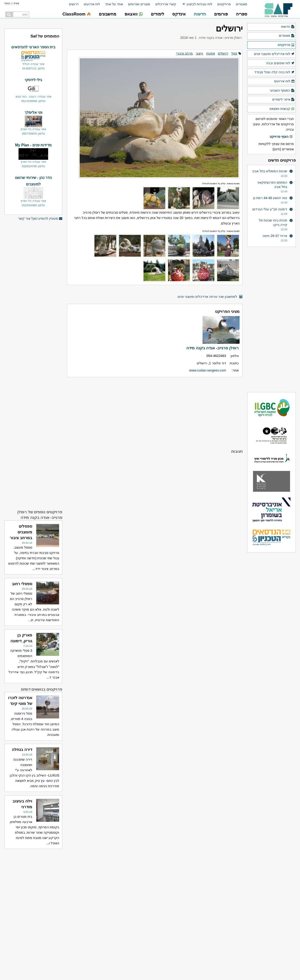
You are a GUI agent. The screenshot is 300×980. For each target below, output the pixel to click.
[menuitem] (239, 4)
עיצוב (200, 53)
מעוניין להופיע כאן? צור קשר (40, 219)
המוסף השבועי (282, 91)
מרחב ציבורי (184, 53)
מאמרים (242, 4)
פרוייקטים (224, 4)
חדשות (288, 27)
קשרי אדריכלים (166, 4)
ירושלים (223, 53)
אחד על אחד (114, 4)
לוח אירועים (92, 4)
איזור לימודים (283, 100)
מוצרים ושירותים (139, 4)
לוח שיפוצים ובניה (280, 63)
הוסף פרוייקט (281, 137)
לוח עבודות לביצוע (199, 4)
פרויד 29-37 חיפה (275, 236)
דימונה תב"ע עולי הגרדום (270, 209)
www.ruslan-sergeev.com (208, 370)
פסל (234, 53)
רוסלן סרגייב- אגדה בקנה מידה (220, 38)
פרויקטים (286, 45)
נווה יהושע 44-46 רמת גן (270, 198)
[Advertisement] (155, 413)
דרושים (74, 4)
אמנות (211, 53)
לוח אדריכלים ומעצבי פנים (274, 54)
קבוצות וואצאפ (282, 109)
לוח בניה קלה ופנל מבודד (275, 72)
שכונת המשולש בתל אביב (270, 171)
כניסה (7, 3)
